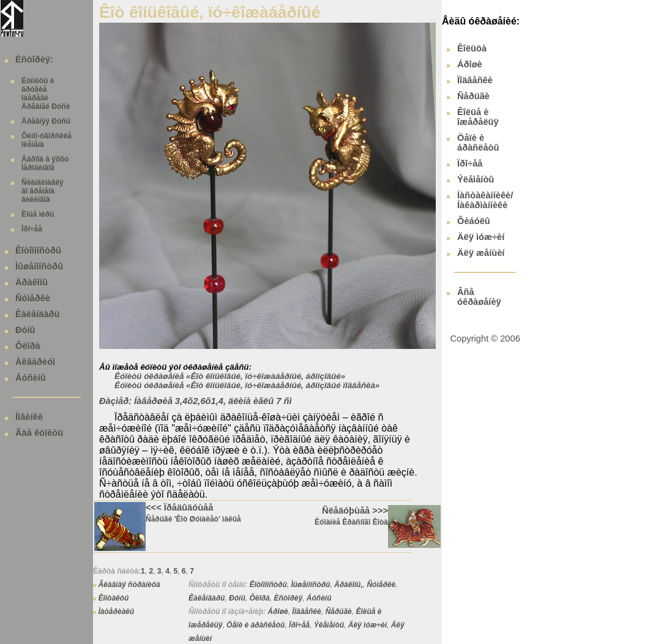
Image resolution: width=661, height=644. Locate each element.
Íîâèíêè (29, 417)
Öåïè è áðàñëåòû (256, 625)
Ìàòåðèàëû (116, 612)
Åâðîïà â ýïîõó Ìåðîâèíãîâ (45, 163)
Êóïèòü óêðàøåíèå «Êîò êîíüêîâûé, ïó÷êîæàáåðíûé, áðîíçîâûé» (230, 376)
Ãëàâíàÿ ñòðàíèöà (129, 585)
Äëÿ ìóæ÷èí (368, 625)
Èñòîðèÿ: (34, 59)
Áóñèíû (31, 378)
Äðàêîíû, (349, 585)
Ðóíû (25, 330)
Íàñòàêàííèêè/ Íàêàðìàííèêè (485, 200)
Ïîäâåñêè (306, 612)
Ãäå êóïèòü (39, 433)
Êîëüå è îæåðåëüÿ (478, 117)
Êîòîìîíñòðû (38, 250)
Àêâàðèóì (35, 362)
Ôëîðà (28, 346)
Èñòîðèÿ (288, 598)
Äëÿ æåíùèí (481, 253)
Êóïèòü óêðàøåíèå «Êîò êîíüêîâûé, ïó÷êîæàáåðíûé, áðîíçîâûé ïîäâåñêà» (247, 385)
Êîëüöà (472, 48)
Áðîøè (278, 612)
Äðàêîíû (32, 282)
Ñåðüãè (338, 612)
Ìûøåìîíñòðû (39, 266)
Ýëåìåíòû (329, 625)
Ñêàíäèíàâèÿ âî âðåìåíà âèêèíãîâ (43, 191)
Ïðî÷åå (32, 229)
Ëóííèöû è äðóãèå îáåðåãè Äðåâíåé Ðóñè (46, 94)
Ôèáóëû (474, 221)
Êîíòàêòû (113, 598)
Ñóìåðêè (33, 298)
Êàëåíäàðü (38, 314)
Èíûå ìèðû (38, 214)
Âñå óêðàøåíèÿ (479, 297)
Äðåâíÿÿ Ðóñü (46, 121)
